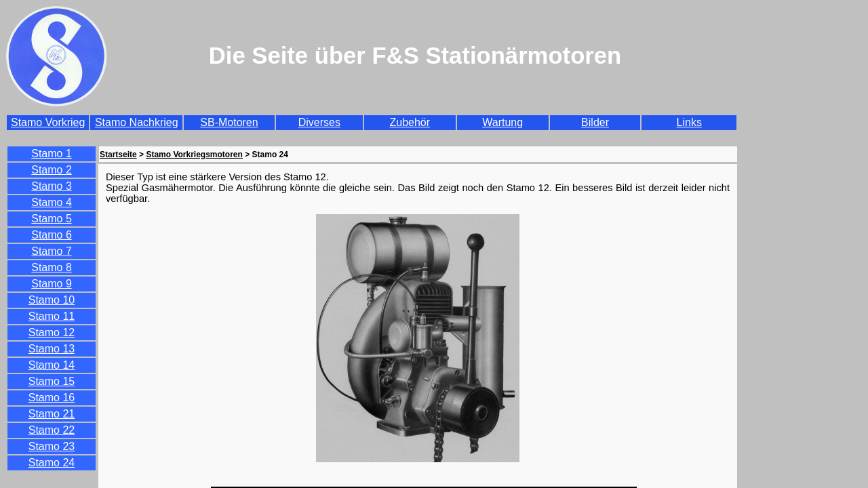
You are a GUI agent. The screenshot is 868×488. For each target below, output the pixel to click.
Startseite (118, 155)
